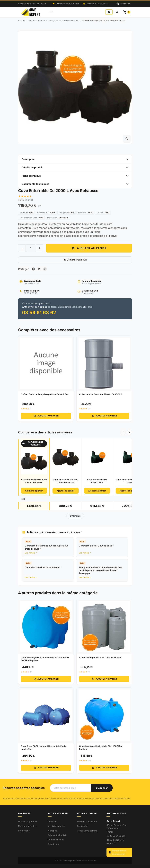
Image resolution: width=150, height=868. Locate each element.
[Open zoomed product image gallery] (127, 139)
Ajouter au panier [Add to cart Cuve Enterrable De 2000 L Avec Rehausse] (89, 248)
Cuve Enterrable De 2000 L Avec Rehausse (34, 481)
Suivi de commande (87, 822)
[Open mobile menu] (51, 12)
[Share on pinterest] (45, 269)
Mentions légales (56, 826)
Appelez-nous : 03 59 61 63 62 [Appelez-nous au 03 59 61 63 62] (32, 4)
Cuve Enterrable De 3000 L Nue (129, 481)
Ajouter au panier (46, 416)
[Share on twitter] (39, 269)
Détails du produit (32, 167)
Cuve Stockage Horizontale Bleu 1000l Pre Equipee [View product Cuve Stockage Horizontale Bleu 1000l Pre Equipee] (101, 748)
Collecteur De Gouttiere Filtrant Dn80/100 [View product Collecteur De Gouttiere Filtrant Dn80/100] (101, 394)
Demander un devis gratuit (117, 852)
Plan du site (53, 844)
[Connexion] (123, 4)
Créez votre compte (87, 831)
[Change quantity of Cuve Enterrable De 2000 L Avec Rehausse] (31, 248)
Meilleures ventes (27, 826)
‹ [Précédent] (123, 432)
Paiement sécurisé (57, 835)
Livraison (52, 822)
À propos (52, 831)
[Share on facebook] (33, 269)
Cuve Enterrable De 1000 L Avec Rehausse (66, 481)
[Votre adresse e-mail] (71, 788)
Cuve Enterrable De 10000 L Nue (97, 481)
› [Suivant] (129, 432)
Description (28, 159)
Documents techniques (35, 184)
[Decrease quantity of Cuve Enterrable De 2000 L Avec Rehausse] (22, 248)
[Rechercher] (117, 12)
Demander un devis (75, 260)
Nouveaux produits (28, 822)
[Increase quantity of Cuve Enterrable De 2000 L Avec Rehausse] (40, 248)
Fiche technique (31, 176)
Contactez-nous (56, 840)
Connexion (83, 826)
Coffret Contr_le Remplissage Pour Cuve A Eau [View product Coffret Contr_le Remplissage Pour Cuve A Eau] (45, 394)
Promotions (24, 831)
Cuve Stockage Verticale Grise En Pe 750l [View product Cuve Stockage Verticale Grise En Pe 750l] (100, 657)
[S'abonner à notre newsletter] (102, 788)
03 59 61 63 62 (117, 836)
